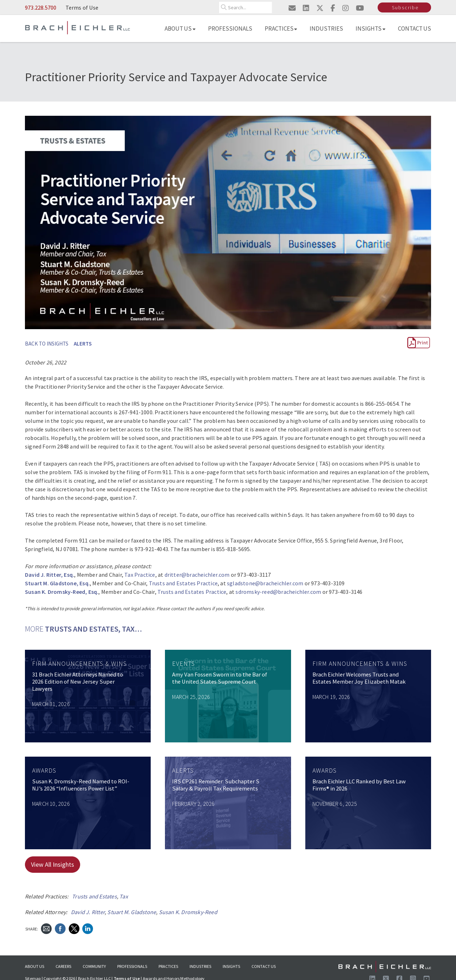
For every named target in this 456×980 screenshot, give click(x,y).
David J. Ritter (88, 912)
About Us (180, 28)
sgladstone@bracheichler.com (265, 583)
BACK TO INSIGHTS (47, 344)
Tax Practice (140, 575)
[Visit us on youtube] (360, 8)
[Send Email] (46, 928)
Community (94, 966)
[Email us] (292, 8)
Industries (326, 28)
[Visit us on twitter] (320, 8)
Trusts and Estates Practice (183, 583)
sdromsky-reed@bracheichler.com (278, 592)
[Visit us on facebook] (333, 8)
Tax (124, 896)
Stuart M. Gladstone (132, 912)
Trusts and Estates (94, 896)
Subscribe (405, 7)
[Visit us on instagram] (345, 8)
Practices (281, 28)
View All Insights (53, 864)
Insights (370, 28)
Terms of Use (82, 7)
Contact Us (415, 28)
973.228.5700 (41, 7)
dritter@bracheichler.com (197, 575)
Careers (63, 966)
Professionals (230, 28)
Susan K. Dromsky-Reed (188, 912)
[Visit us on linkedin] (306, 8)
